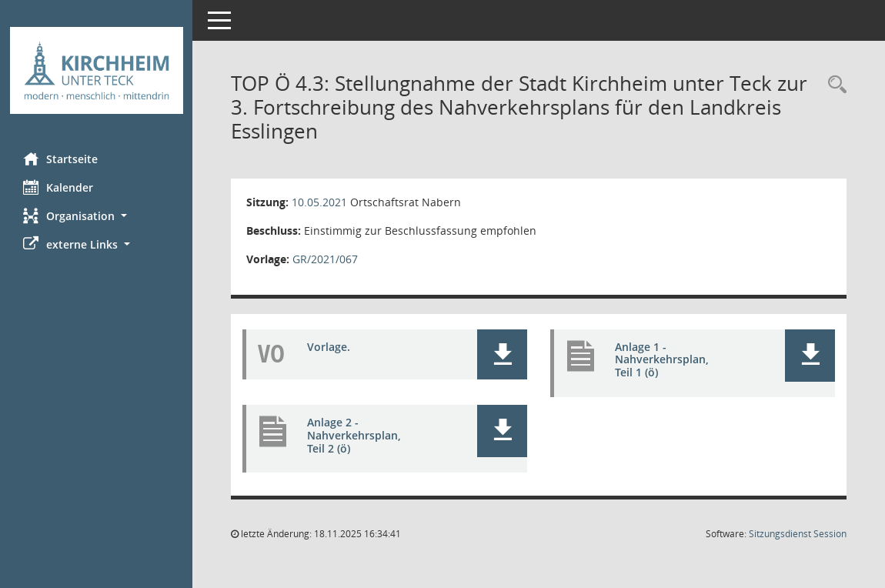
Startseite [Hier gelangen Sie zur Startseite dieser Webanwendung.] (60, 159)
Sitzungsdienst (798, 534)
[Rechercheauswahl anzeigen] (833, 85)
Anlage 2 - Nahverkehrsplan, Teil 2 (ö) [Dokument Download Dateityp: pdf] (354, 435)
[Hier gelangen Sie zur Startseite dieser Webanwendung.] (96, 70)
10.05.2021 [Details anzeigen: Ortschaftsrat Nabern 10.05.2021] (319, 202)
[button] (96, 216)
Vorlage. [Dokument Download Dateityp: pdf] (329, 347)
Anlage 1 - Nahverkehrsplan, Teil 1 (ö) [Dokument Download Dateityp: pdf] (662, 360)
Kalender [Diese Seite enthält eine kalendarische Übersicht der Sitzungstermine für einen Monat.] (58, 187)
